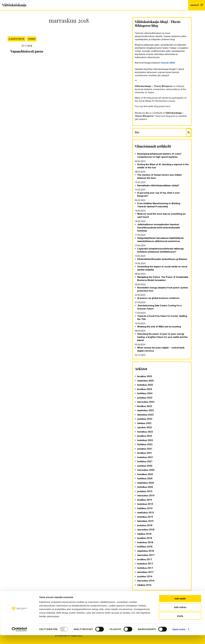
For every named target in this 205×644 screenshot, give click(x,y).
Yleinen (32, 39)
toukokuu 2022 (145, 440)
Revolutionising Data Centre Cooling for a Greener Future (159, 307)
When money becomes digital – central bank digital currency (161, 349)
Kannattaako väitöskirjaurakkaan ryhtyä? (158, 185)
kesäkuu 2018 (145, 538)
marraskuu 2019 (146, 496)
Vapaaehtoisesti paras (27, 51)
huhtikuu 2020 (145, 479)
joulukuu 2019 (145, 491)
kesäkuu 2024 (145, 389)
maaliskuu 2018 (146, 551)
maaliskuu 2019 (146, 513)
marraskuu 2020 (146, 470)
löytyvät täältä (168, 63)
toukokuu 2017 (145, 564)
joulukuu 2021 (145, 449)
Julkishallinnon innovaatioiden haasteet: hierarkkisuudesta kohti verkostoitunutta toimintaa (158, 228)
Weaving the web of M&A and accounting (159, 327)
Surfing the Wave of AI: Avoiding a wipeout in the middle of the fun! (163, 166)
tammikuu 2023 (145, 415)
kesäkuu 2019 (145, 500)
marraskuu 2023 (146, 402)
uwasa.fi (195, 5)
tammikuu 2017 (145, 572)
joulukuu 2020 (145, 466)
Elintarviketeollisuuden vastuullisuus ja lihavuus (162, 259)
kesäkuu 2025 (145, 376)
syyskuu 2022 (145, 427)
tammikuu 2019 (145, 521)
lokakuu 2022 (144, 423)
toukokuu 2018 (145, 542)
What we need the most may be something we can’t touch (161, 215)
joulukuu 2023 (145, 398)
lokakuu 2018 (144, 534)
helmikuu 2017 (145, 568)
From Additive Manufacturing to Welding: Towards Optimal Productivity (159, 205)
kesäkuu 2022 (145, 436)
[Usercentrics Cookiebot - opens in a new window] (19, 638)
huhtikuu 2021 (145, 461)
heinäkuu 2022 (145, 432)
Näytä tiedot (179, 638)
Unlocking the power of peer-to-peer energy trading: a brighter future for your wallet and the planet (162, 337)
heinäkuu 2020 (145, 474)
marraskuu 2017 (146, 555)
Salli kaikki (180, 607)
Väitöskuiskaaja (14, 5)
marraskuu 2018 (146, 530)
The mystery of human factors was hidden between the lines (160, 176)
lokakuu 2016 (144, 585)
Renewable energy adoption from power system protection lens (163, 289)
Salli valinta (180, 616)
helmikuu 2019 (145, 517)
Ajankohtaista (16, 39)
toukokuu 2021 (145, 457)
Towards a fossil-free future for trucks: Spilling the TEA (162, 318)
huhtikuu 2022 (145, 444)
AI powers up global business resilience (158, 298)
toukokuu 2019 (145, 504)
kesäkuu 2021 (145, 453)
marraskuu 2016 (146, 581)
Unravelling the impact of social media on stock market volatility (162, 268)
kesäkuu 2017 (145, 559)
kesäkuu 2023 (145, 406)
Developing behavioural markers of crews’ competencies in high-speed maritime (159, 155)
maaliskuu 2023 (146, 410)
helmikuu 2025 (145, 385)
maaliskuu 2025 (146, 381)
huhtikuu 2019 (145, 508)
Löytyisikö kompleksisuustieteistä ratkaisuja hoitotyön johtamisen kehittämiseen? (160, 250)
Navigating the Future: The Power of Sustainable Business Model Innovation (163, 279)
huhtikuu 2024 (145, 393)
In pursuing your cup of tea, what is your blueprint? (158, 194)
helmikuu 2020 (145, 487)
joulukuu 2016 (145, 576)
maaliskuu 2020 (146, 483)
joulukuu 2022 (145, 419)
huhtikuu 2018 (145, 547)
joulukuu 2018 (145, 525)
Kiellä (180, 625)
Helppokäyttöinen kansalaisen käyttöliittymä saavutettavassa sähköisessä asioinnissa (160, 240)
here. (168, 106)
